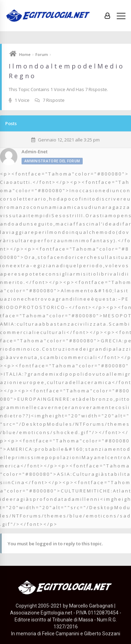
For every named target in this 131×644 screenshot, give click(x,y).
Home (25, 54)
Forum (42, 54)
